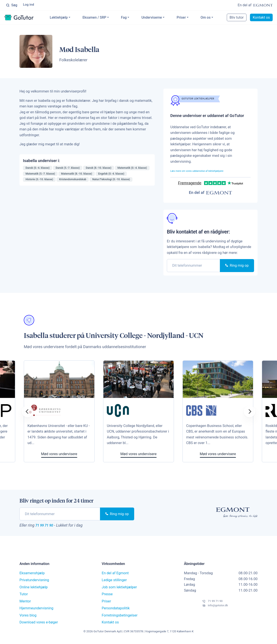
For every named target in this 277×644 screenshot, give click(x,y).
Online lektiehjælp (34, 590)
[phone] (193, 266)
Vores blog (28, 618)
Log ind (29, 5)
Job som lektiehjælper (119, 590)
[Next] (250, 412)
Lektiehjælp (66, 18)
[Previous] (27, 412)
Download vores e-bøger (39, 625)
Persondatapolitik (116, 611)
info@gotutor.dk (205, 612)
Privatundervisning (34, 583)
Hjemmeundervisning (36, 611)
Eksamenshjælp (32, 576)
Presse (107, 597)
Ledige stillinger (114, 583)
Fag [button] (131, 18)
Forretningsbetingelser (120, 618)
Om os (213, 18)
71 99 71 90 (48, 527)
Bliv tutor (237, 18)
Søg (12, 5)
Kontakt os (262, 18)
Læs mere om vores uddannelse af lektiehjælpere (209, 171)
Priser (188, 18)
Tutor (24, 597)
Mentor (25, 604)
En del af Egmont (115, 576)
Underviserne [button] (159, 18)
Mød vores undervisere (143, 455)
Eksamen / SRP (101, 18)
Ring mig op (237, 266)
